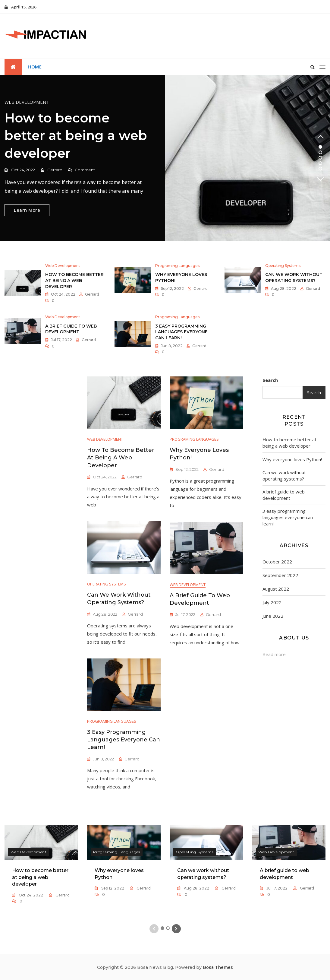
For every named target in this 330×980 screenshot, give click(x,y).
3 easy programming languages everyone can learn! (181, 332)
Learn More (27, 210)
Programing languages (177, 266)
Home (35, 67)
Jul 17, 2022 (61, 340)
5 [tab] (321, 169)
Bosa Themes (218, 967)
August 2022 (276, 589)
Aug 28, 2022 (283, 289)
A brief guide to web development (71, 329)
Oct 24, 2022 (23, 170)
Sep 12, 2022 (172, 289)
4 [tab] (321, 163)
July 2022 (272, 602)
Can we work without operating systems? (294, 278)
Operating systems (283, 266)
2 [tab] (321, 152)
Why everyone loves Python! (292, 459)
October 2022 (277, 562)
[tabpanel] (165, 158)
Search (270, 380)
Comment (85, 170)
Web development (27, 102)
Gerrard (54, 170)
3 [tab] (321, 158)
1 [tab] (321, 147)
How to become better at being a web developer (76, 136)
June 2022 (273, 616)
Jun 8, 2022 (171, 346)
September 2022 (280, 575)
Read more (274, 654)
